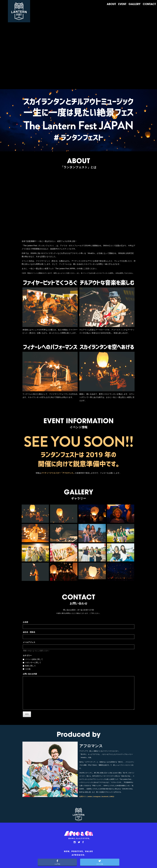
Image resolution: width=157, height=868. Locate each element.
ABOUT (111, 4)
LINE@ (112, 797)
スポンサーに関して (33, 663)
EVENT (122, 4)
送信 (27, 714)
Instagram (97, 797)
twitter (90, 797)
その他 (28, 669)
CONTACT (149, 4)
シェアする (57, 862)
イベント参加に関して (34, 659)
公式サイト (83, 797)
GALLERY (135, 4)
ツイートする (100, 862)
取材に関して (30, 666)
